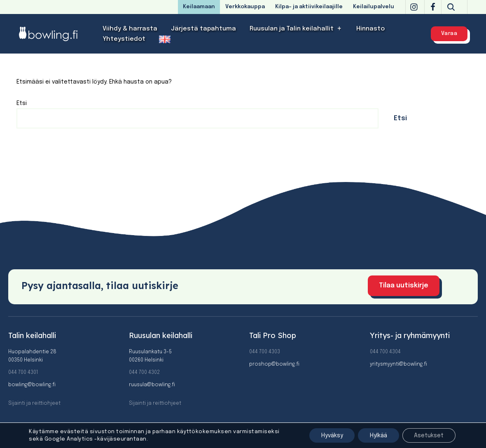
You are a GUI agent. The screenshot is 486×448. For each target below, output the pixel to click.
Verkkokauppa (245, 7)
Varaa (449, 34)
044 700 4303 (265, 352)
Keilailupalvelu (374, 7)
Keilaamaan (199, 7)
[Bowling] (54, 34)
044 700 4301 (23, 373)
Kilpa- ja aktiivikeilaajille (309, 7)
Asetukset (428, 435)
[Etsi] (451, 7)
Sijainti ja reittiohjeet (34, 404)
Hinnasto (370, 29)
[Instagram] (414, 7)
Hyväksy (328, 435)
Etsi (22, 103)
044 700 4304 (385, 352)
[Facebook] (433, 7)
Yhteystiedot (124, 39)
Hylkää (376, 435)
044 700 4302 (144, 373)
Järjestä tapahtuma (203, 29)
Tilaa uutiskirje (404, 286)
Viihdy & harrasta (130, 29)
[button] (340, 29)
